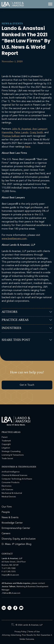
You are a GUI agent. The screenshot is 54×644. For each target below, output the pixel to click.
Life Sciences (7, 490)
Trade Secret (7, 459)
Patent (5, 437)
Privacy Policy (20, 632)
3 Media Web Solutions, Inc (13, 625)
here (28, 147)
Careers (6, 533)
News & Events (12, 24)
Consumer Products (11, 482)
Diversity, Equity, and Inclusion (19, 539)
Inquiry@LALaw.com (10, 575)
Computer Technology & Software (17, 479)
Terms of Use (34, 632)
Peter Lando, (22, 133)
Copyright (6, 444)
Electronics (7, 486)
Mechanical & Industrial (12, 493)
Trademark (6, 441)
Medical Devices (9, 497)
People (6, 512)
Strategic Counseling (11, 451)
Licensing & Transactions (13, 455)
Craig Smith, (37, 133)
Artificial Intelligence (11, 472)
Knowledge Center (12, 523)
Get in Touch (27, 385)
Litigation (6, 448)
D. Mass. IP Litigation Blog (16, 544)
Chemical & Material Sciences (14, 475)
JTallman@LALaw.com (11, 593)
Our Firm (7, 507)
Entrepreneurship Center (16, 528)
